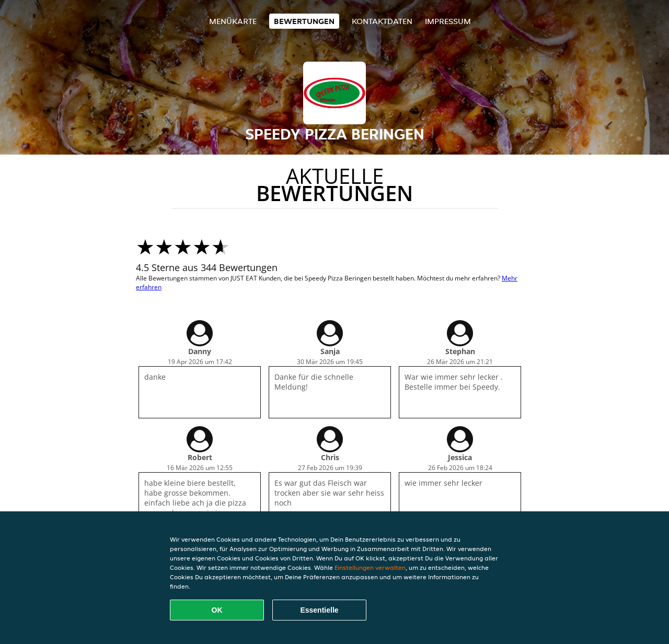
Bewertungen (304, 21)
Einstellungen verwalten (370, 567)
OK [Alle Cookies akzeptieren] (217, 610)
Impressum (448, 21)
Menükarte (233, 21)
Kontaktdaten (382, 21)
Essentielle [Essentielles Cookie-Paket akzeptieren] (319, 610)
